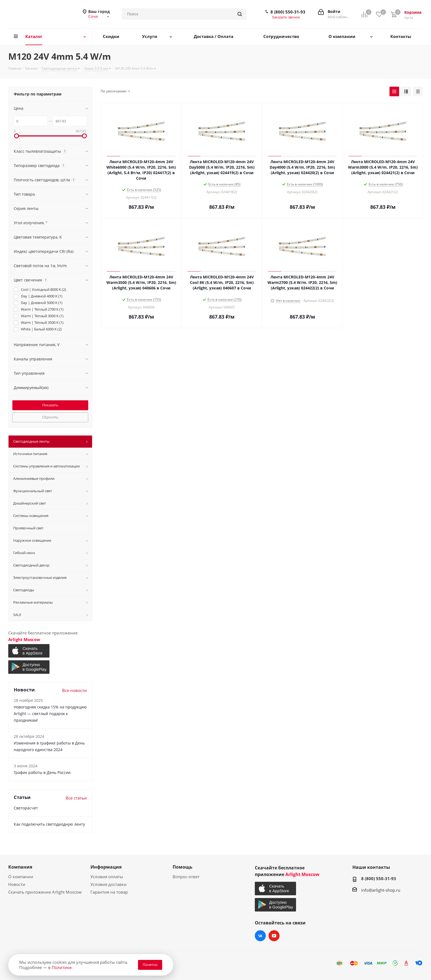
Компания (20, 867)
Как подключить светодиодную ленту (49, 824)
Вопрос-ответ (186, 877)
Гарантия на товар (109, 892)
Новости (17, 884)
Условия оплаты (107, 877)
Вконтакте (260, 936)
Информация (106, 867)
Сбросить (50, 417)
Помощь (183, 867)
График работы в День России (42, 772)
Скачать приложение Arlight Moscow (45, 892)
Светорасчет (26, 808)
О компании (21, 877)
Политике (62, 967)
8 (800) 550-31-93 (288, 12)
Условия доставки (109, 884)
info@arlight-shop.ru (381, 890)
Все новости (74, 690)
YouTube (274, 936)
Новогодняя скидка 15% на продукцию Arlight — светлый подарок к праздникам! (50, 714)
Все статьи (76, 798)
